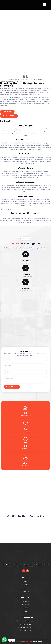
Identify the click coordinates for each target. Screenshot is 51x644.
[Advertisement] (26, 60)
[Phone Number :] (26, 268)
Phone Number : (26, 274)
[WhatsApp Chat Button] (4, 640)
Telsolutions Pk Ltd (27, 642)
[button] (44, 5)
